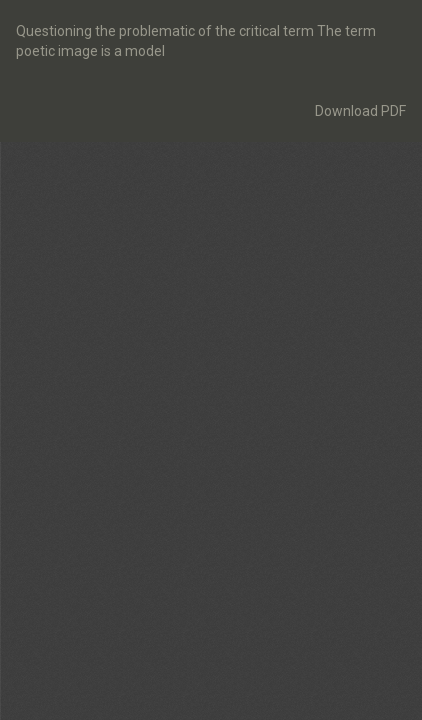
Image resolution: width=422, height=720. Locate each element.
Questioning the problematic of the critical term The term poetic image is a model (196, 41)
